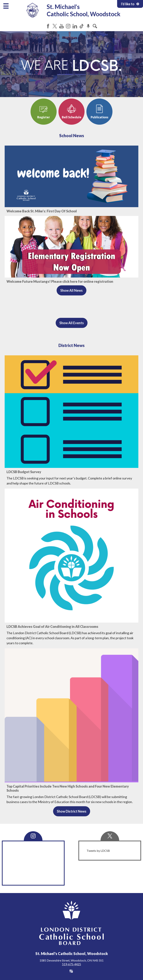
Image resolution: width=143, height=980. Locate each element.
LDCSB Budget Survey (24, 472)
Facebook (48, 26)
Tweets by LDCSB (98, 851)
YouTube (61, 26)
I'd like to (130, 4)
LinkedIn (75, 26)
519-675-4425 (71, 964)
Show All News (71, 290)
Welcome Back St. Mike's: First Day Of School (42, 211)
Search (95, 26)
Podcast (88, 26)
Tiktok (82, 26)
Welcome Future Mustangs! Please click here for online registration (60, 281)
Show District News (72, 811)
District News (71, 345)
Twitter (55, 26)
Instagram (68, 26)
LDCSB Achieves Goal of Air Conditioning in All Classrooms (52, 627)
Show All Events (72, 323)
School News (72, 136)
